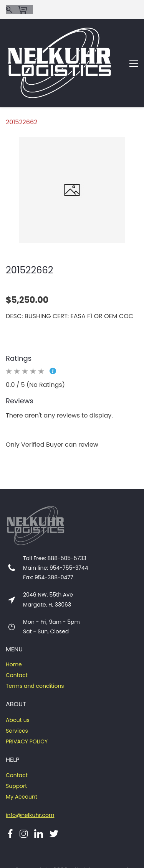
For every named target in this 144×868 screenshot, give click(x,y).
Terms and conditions (35, 651)
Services (17, 696)
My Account (22, 762)
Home (14, 630)
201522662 (22, 87)
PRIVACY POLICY (27, 707)
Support (16, 751)
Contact (17, 640)
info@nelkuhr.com (30, 780)
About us (18, 685)
